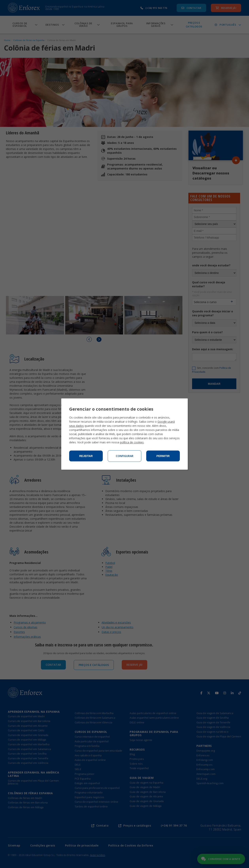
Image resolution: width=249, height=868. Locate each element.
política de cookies (132, 442)
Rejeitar (86, 456)
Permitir (163, 456)
